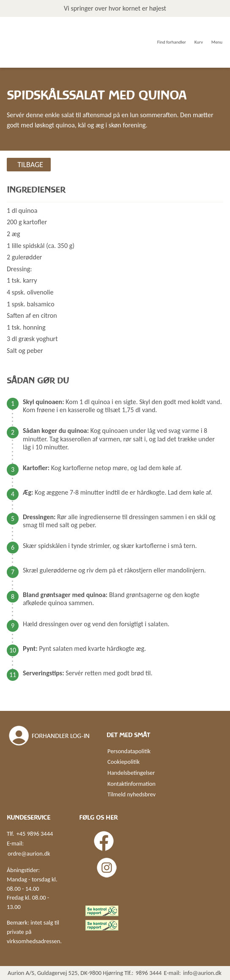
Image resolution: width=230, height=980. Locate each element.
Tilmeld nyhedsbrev (131, 794)
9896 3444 (149, 973)
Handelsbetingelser (131, 773)
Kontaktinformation (131, 784)
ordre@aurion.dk (29, 853)
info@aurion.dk (202, 973)
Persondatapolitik (129, 751)
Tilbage (30, 165)
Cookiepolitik (123, 762)
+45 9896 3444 (35, 834)
